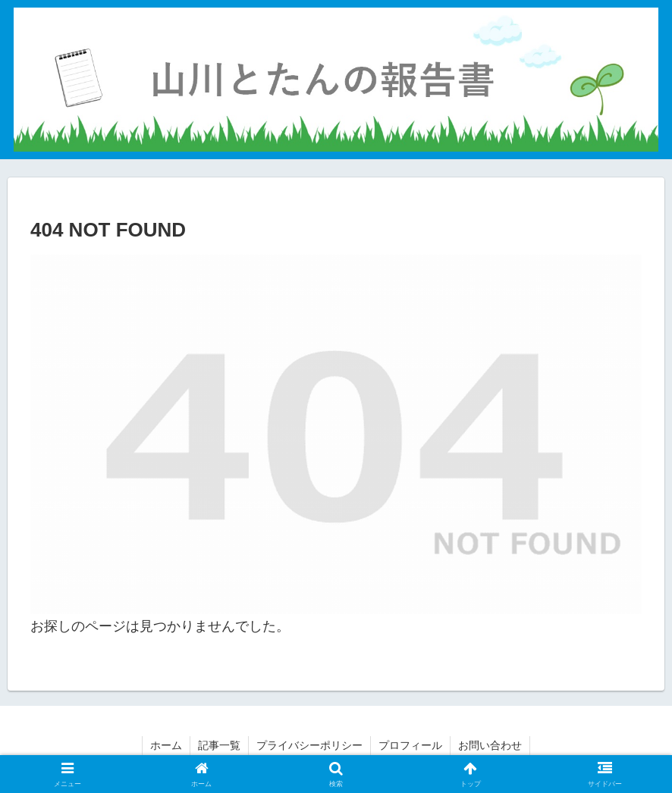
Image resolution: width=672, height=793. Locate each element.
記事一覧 (219, 745)
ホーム (166, 745)
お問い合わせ (490, 745)
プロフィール (410, 745)
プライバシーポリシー (309, 745)
